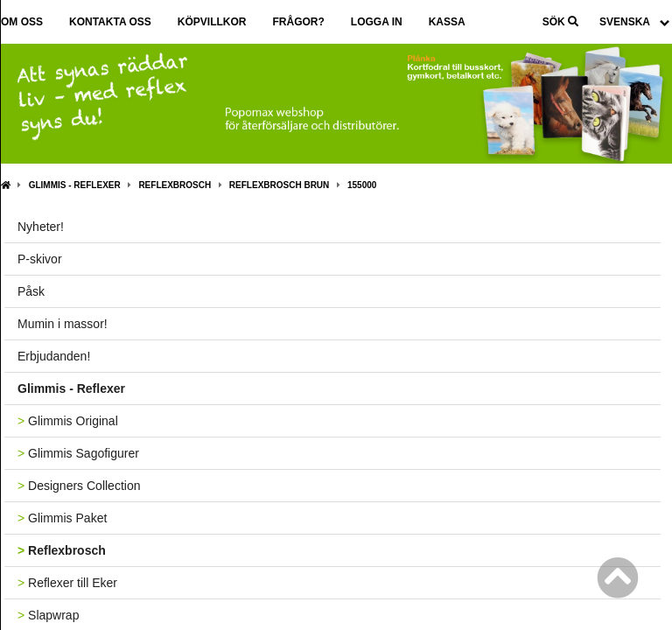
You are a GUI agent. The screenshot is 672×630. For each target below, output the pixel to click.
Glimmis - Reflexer (75, 185)
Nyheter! (41, 227)
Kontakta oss (110, 22)
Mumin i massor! (63, 324)
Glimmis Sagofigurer (78, 453)
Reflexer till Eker (67, 583)
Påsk (31, 291)
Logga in (377, 22)
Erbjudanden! (54, 356)
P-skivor (40, 259)
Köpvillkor (212, 22)
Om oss (22, 22)
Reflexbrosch (175, 185)
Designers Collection (79, 486)
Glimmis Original (68, 421)
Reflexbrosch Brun (279, 185)
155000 (362, 185)
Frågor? (298, 22)
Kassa (447, 22)
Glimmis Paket (62, 518)
